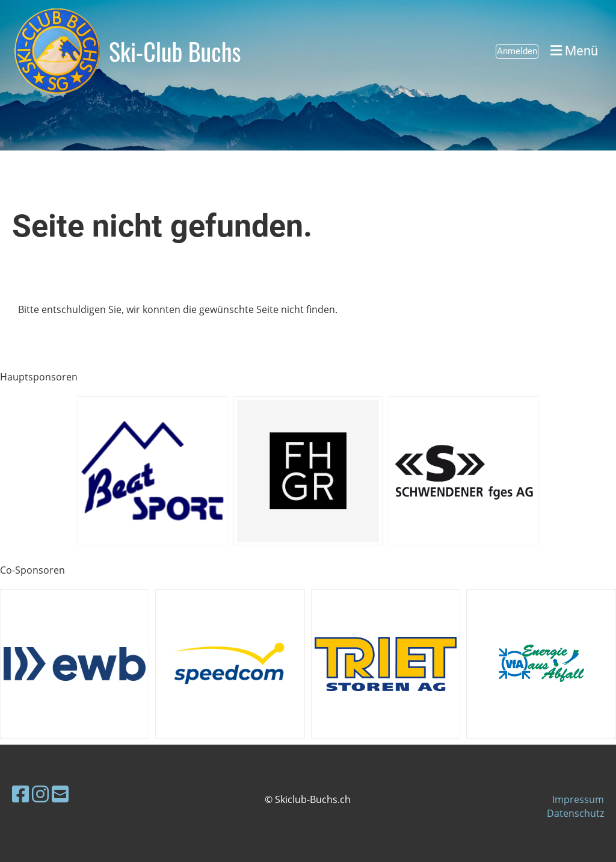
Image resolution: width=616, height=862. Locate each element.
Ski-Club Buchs (175, 51)
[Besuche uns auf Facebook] (20, 794)
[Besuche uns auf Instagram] (40, 794)
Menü (574, 51)
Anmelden (517, 51)
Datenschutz (575, 813)
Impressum (578, 799)
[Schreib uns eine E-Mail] (60, 794)
